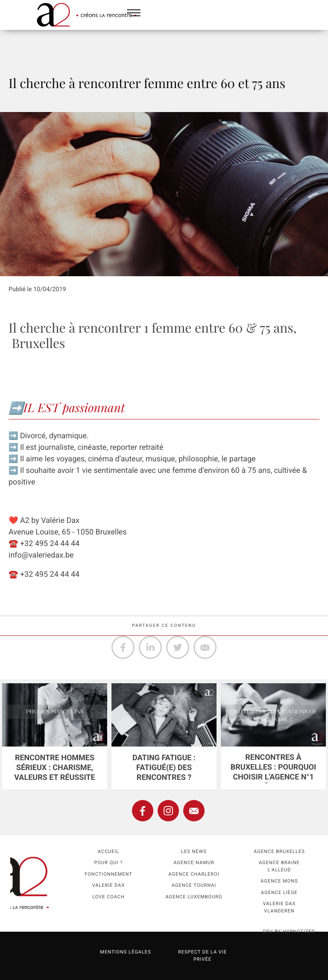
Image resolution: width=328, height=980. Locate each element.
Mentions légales (125, 952)
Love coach (108, 897)
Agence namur (194, 863)
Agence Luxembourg (194, 897)
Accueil (109, 852)
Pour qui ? (109, 863)
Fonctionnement (108, 874)
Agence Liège (279, 893)
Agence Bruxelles (279, 852)
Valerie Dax (109, 885)
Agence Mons (279, 881)
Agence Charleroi (194, 874)
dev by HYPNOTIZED (289, 931)
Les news (194, 852)
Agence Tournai (194, 885)
